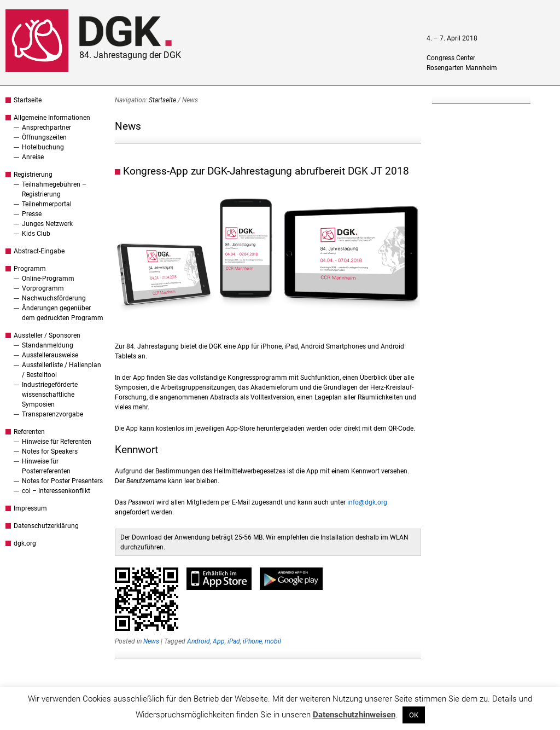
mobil (273, 641)
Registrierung (33, 175)
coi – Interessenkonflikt (56, 491)
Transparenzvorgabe (52, 414)
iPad (234, 641)
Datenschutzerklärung (46, 526)
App (219, 641)
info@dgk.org (367, 502)
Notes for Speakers (50, 451)
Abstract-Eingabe (39, 251)
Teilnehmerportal (47, 204)
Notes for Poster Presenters (62, 481)
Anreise (33, 157)
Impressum (30, 508)
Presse (32, 214)
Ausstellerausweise (50, 355)
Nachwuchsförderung (54, 298)
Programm (30, 269)
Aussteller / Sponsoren (47, 335)
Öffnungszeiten (44, 137)
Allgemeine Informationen (52, 118)
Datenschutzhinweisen (354, 715)
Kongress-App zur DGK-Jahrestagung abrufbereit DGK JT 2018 (266, 171)
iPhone (252, 641)
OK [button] (414, 715)
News (151, 641)
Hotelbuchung (43, 147)
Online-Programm (48, 279)
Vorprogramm (43, 288)
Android (199, 641)
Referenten (29, 432)
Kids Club (36, 234)
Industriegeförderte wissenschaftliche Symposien (50, 395)
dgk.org (25, 543)
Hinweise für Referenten (57, 442)
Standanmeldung (48, 345)
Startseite (28, 100)
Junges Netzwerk (47, 224)
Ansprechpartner (46, 128)
